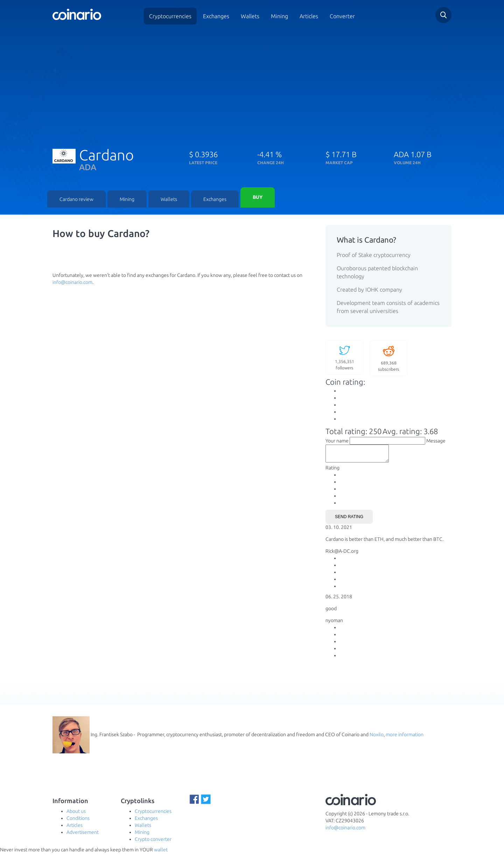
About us (76, 815)
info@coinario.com (72, 283)
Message (436, 441)
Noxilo (377, 738)
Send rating (349, 520)
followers (344, 358)
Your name (337, 441)
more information (405, 738)
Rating (332, 471)
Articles (309, 16)
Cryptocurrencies (170, 16)
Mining (279, 16)
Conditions (78, 822)
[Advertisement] (252, 83)
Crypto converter (153, 843)
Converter (342, 16)
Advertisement (83, 836)
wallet (161, 853)
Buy (258, 198)
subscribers (388, 358)
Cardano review (76, 200)
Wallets (250, 16)
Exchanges (216, 16)
